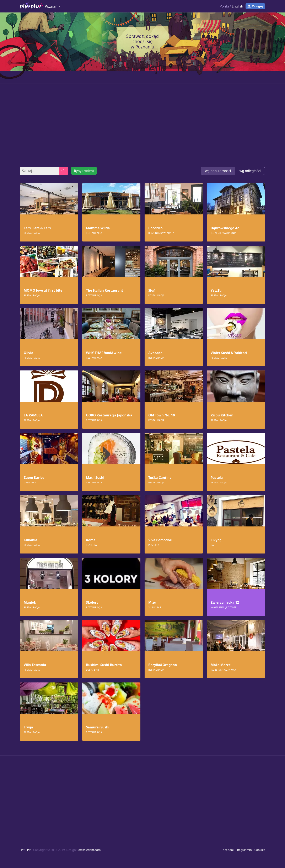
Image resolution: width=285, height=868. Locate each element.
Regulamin (244, 850)
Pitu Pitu (27, 850)
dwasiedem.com (89, 850)
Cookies (260, 850)
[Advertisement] (142, 125)
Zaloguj (257, 6)
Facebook (228, 850)
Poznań (51, 6)
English (237, 6)
